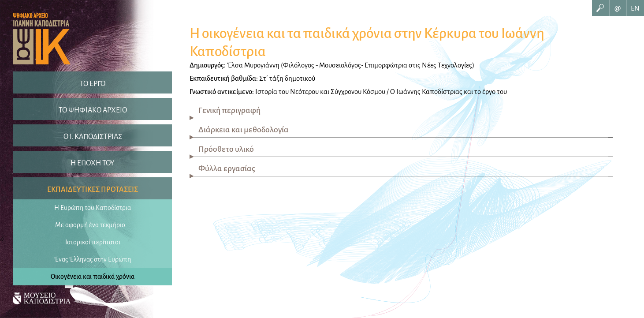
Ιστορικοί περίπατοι (93, 242)
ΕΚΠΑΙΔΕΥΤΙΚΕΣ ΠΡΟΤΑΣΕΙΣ (93, 190)
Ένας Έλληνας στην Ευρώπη (93, 259)
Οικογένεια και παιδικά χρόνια (93, 277)
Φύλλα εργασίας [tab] (227, 168)
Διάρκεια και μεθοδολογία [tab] (244, 130)
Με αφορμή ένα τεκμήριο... (93, 225)
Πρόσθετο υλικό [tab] (226, 149)
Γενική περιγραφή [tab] (229, 110)
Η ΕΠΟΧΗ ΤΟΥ (93, 163)
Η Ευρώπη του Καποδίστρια (93, 208)
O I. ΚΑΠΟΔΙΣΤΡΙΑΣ (93, 137)
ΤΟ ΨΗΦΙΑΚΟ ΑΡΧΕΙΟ (93, 110)
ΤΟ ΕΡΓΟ (93, 84)
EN (635, 8)
